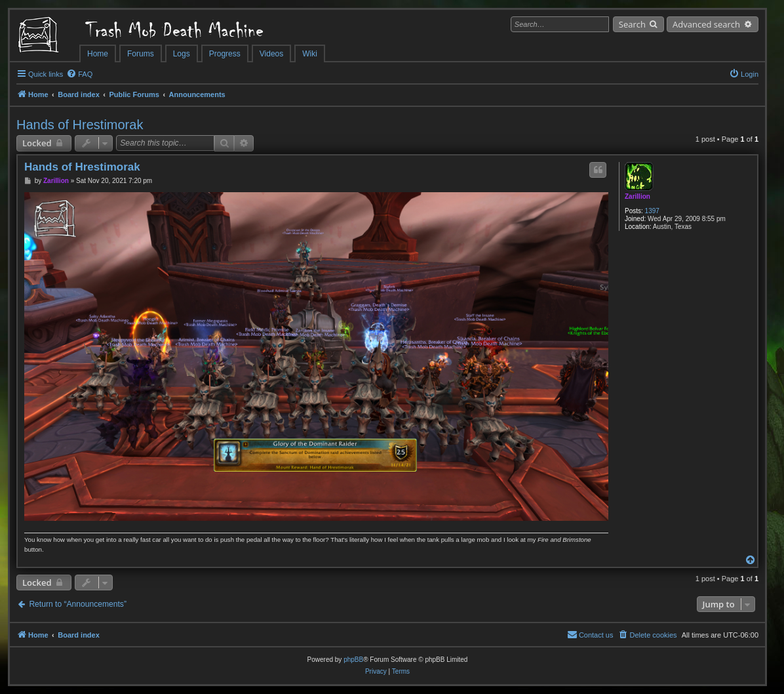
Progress (225, 54)
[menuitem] (79, 74)
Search (632, 24)
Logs (182, 54)
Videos (271, 54)
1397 (652, 211)
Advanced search (706, 24)
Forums (141, 54)
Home (98, 54)
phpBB (353, 660)
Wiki (310, 54)
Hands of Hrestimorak (80, 125)
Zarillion (637, 196)
